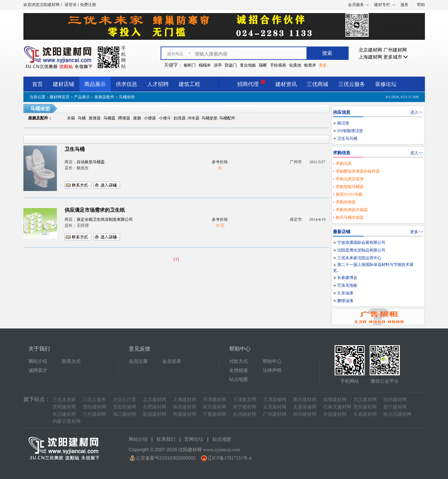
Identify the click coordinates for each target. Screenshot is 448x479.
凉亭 (218, 65)
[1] (176, 259)
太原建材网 (275, 407)
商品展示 (95, 84)
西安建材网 (365, 407)
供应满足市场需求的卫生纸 (95, 210)
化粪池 (295, 65)
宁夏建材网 (214, 414)
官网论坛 (194, 439)
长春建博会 (347, 278)
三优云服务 (352, 84)
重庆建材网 (305, 400)
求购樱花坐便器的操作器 (358, 171)
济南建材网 (335, 414)
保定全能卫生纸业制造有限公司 (105, 219)
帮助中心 (272, 361)
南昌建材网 (185, 407)
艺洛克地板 (347, 285)
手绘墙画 (278, 65)
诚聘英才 (38, 370)
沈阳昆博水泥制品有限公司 (361, 250)
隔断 (263, 65)
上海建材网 (370, 57)
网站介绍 (38, 361)
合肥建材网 (155, 407)
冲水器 (193, 118)
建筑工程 (189, 84)
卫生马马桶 (347, 138)
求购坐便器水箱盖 (352, 210)
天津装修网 (275, 400)
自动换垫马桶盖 (91, 162)
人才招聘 (158, 84)
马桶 (82, 118)
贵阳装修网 (124, 407)
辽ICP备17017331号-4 (229, 458)
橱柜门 (190, 65)
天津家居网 (245, 400)
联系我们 (166, 439)
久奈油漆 (345, 293)
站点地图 (239, 379)
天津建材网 (214, 400)
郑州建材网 (305, 414)
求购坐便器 (346, 202)
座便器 (95, 118)
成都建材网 (335, 400)
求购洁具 (344, 164)
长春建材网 (365, 414)
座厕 (137, 118)
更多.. (324, 65)
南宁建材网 (245, 407)
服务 (405, 5)
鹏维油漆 (345, 301)
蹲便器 (124, 118)
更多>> (417, 232)
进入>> (417, 112)
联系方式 (71, 361)
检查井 (310, 65)
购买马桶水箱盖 (350, 217)
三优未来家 (64, 400)
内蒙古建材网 (67, 421)
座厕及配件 (104, 97)
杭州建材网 (245, 414)
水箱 (71, 118)
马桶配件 (227, 118)
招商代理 (251, 83)
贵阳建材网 (94, 407)
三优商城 (318, 84)
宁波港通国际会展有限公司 (361, 243)
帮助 (421, 5)
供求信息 (126, 84)
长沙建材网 (64, 414)
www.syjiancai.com (221, 450)
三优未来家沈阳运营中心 (359, 258)
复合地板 (248, 65)
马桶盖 (109, 118)
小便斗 (165, 118)
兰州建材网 (94, 414)
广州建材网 (395, 50)
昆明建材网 (64, 407)
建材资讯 (286, 84)
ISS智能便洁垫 (350, 131)
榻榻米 (205, 65)
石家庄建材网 (337, 407)
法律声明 (272, 370)
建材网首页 (60, 97)
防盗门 (231, 65)
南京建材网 (214, 407)
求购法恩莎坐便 (350, 179)
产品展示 (82, 97)
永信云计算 (124, 400)
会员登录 (172, 361)
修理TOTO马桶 (349, 194)
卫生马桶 (75, 149)
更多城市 (396, 57)
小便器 (150, 118)
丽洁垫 (343, 123)
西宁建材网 (395, 407)
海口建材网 (124, 414)
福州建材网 (395, 400)
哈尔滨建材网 (397, 414)
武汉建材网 (365, 400)
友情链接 (239, 370)
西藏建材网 (185, 414)
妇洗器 (180, 118)
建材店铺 (64, 84)
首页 (37, 84)
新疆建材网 (155, 414)
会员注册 (138, 361)
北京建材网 (370, 50)
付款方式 (239, 361)
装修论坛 (386, 84)
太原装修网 (305, 407)
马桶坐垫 (209, 118)
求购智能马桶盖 (350, 187)
